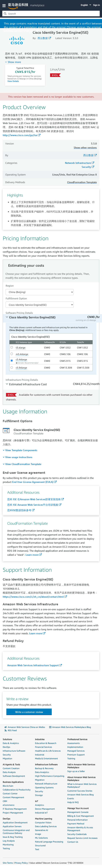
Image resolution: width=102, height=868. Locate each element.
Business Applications (13, 782)
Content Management (13, 797)
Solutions (7, 739)
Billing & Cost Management (81, 816)
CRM (5, 801)
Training (71, 758)
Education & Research (46, 743)
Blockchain (8, 786)
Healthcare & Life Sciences (48, 751)
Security (86, 167)
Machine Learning (44, 819)
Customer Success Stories (80, 791)
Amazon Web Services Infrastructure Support (33, 665)
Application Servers (12, 826)
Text (37, 849)
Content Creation (11, 768)
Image (38, 834)
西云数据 (43, 38)
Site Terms (8, 863)
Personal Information (77, 820)
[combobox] (51, 13)
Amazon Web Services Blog (80, 795)
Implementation (75, 747)
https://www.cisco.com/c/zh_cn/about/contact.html (33, 597)
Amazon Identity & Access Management (80, 829)
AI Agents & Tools (11, 764)
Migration (7, 758)
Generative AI (41, 830)
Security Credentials (77, 834)
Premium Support (76, 755)
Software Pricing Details (19, 313)
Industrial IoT (41, 813)
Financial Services (43, 747)
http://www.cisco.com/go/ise (20, 135)
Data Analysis (9, 772)
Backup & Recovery (44, 768)
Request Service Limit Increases (82, 838)
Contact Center (10, 793)
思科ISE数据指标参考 (19, 510)
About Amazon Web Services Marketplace (81, 779)
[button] (5, 5)
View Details (13, 81)
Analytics (39, 805)
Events (71, 798)
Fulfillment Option (16, 298)
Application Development (15, 822)
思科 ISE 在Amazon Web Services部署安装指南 (34, 499)
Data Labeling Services (46, 826)
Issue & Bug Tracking (13, 837)
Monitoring (8, 845)
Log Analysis (9, 841)
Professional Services (77, 739)
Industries (40, 739)
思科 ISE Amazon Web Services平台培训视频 (33, 505)
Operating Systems (44, 787)
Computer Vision (43, 822)
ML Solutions (41, 838)
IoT (37, 801)
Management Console (78, 812)
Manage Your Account (78, 808)
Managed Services (76, 751)
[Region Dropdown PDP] (40, 292)
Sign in (96, 5)
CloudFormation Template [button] (82, 182)
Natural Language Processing (49, 842)
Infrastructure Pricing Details (22, 380)
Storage (39, 795)
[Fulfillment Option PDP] (40, 305)
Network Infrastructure (78, 163)
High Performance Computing (50, 776)
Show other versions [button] (85, 147)
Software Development (14, 776)
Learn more (32, 555)
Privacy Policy (21, 863)
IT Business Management (15, 809)
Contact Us (73, 842)
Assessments (74, 743)
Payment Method (76, 824)
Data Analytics (42, 772)
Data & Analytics (11, 743)
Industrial (40, 755)
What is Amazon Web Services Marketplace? (82, 785)
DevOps (6, 747)
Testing (6, 848)
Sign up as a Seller (76, 771)
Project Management (13, 813)
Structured (40, 845)
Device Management (45, 809)
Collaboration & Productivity (17, 790)
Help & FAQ (73, 802)
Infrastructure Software (14, 751)
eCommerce (9, 805)
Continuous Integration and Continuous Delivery (16, 832)
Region (10, 286)
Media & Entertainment (46, 758)
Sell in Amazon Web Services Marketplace (81, 766)
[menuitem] (20, 450)
